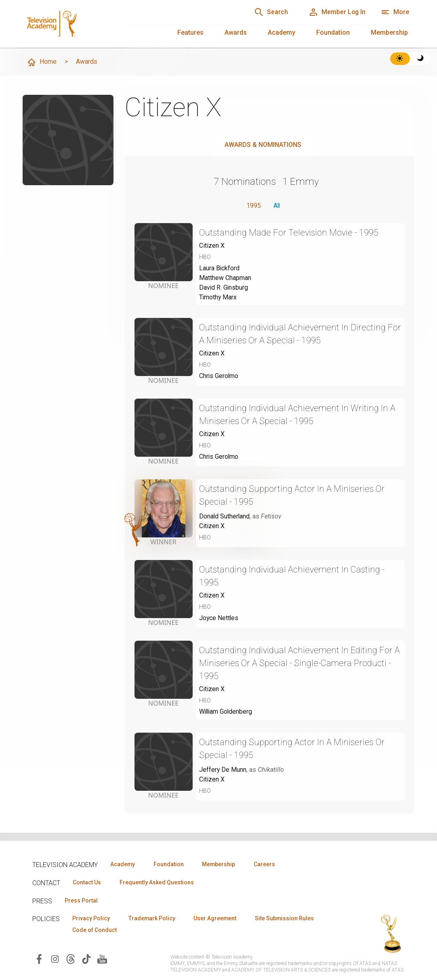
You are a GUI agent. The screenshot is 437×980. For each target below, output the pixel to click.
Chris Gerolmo (219, 377)
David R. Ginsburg (224, 288)
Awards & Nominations (263, 145)
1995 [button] (253, 206)
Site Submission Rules (287, 919)
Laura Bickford (220, 269)
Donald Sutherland (225, 517)
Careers (267, 864)
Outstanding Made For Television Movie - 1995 (290, 233)
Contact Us (87, 882)
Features (190, 32)
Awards (236, 32)
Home (42, 62)
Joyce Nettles (219, 619)
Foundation (333, 32)
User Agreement (217, 919)
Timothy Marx (218, 298)
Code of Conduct (95, 930)
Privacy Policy (91, 919)
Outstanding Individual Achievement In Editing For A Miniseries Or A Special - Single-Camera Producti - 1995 (300, 664)
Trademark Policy (153, 919)
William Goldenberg (227, 712)
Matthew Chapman (225, 278)
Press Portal (82, 901)
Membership (389, 32)
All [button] (277, 206)
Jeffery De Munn (223, 770)
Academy (282, 32)
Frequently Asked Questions (158, 882)
